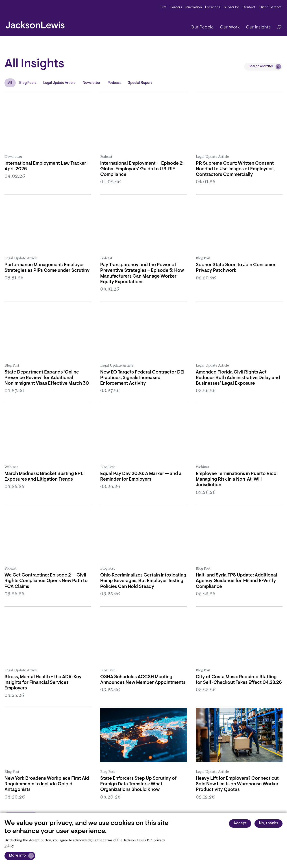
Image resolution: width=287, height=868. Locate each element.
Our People (202, 27)
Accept (240, 823)
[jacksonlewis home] (35, 24)
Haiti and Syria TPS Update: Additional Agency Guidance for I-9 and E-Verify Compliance (236, 581)
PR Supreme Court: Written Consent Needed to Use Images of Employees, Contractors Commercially (235, 169)
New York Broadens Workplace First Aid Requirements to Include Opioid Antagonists (47, 784)
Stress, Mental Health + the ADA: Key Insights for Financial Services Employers (43, 683)
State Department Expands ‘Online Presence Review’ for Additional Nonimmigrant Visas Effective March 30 (47, 378)
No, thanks (269, 823)
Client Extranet (270, 8)
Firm (163, 8)
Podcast (114, 83)
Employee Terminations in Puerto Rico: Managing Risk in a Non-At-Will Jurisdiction (237, 479)
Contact (249, 8)
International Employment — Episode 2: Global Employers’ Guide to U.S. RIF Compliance (142, 169)
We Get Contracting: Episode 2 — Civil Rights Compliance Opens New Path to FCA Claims (46, 581)
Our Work (230, 27)
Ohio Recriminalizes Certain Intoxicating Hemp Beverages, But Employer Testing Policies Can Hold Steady (143, 581)
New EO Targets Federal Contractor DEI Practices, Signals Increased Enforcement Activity (142, 378)
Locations (213, 8)
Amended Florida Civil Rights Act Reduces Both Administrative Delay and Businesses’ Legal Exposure (238, 378)
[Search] (277, 27)
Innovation (194, 8)
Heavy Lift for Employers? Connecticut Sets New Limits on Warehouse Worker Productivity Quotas (237, 784)
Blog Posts (28, 83)
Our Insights (258, 27)
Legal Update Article (59, 83)
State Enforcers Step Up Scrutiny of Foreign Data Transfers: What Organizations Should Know (138, 784)
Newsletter (92, 83)
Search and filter (261, 66)
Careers (176, 8)
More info (17, 856)
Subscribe (232, 8)
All (10, 83)
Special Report (140, 83)
